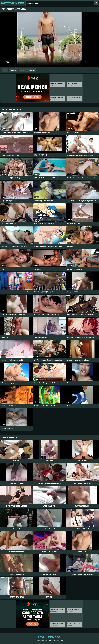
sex (23, 70)
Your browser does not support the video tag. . (49, 40)
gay (6, 70)
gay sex (15, 70)
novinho (32, 70)
